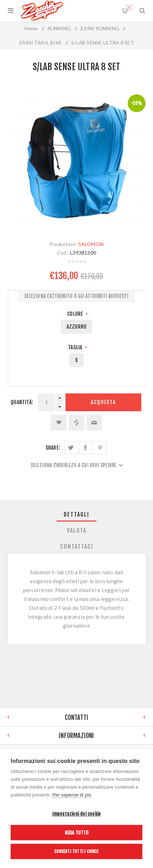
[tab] (77, 514)
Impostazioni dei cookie (77, 814)
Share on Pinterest (100, 448)
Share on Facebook (86, 448)
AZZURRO (76, 327)
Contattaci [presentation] (77, 547)
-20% (137, 103)
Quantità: (22, 402)
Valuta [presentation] (77, 530)
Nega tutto (77, 833)
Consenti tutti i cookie (76, 851)
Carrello (129, 8)
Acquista (103, 402)
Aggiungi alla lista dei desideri (59, 423)
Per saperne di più (72, 795)
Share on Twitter (71, 448)
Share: (53, 448)
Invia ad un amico (94, 423)
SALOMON (91, 244)
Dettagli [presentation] (76, 514)
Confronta (76, 423)
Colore (76, 314)
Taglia (76, 347)
